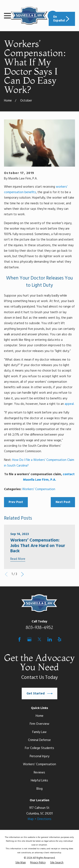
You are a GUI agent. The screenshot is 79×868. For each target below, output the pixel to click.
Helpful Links (39, 781)
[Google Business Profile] (29, 639)
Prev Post (16, 502)
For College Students (39, 748)
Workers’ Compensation (39, 489)
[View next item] (22, 574)
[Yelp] (60, 639)
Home (39, 716)
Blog (39, 789)
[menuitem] (21, 863)
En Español (62, 19)
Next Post (63, 502)
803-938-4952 (39, 627)
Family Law (39, 732)
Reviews (39, 773)
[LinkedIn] (50, 639)
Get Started (40, 694)
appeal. (70, 404)
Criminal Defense (39, 740)
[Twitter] (39, 639)
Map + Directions (39, 819)
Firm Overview (39, 724)
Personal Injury (39, 756)
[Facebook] (19, 639)
